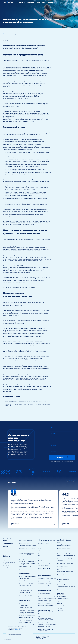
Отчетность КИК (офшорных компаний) (47, 625)
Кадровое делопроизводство (26, 621)
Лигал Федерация (61, 607)
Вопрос (53, 433)
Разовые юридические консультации (28, 582)
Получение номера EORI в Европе (65, 554)
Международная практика (64, 539)
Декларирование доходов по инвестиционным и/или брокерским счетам (46, 620)
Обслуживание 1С (23, 602)
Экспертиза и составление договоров (28, 576)
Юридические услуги (24, 573)
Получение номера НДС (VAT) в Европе (66, 552)
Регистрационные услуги (44, 575)
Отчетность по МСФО (24, 606)
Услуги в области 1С (43, 572)
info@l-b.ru (6, 557)
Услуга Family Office (62, 585)
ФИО (52, 427)
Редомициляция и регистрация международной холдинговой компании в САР (64, 546)
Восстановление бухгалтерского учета (28, 616)
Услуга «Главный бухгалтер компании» (28, 611)
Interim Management (62, 597)
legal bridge (7, 560)
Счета (59, 542)
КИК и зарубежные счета (44, 610)
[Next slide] (73, 482)
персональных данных (62, 463)
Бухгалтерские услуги (25, 601)
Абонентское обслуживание (64, 602)
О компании (31, 2)
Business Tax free (23, 560)
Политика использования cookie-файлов (27, 640)
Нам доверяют (12, 483)
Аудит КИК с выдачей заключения (46, 550)
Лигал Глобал (60, 610)
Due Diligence (41, 557)
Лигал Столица (61, 605)
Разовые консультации (24, 544)
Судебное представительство (26, 580)
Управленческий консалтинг (45, 590)
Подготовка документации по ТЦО (27, 570)
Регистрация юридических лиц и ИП (46, 577)
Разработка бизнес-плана (44, 604)
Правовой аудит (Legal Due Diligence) (27, 584)
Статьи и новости (41, 2)
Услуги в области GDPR (24, 589)
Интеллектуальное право (25, 575)
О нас (4, 536)
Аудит (40, 539)
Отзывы (5, 541)
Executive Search (61, 595)
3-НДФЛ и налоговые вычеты (26, 558)
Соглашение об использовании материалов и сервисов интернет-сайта (43, 637)
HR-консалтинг (42, 592)
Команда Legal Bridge (8, 539)
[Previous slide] (68, 482)
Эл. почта (53, 445)
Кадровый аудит (42, 562)
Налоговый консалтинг (25, 539)
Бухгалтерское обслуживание (26, 604)
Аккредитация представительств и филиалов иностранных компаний (26, 401)
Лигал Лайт (60, 603)
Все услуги (22, 2)
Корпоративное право (24, 578)
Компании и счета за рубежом (64, 540)
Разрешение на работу (43, 587)
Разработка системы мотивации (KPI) (47, 597)
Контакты (50, 2)
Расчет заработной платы (25, 622)
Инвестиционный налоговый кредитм (28, 562)
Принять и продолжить (15, 635)
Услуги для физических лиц (64, 575)
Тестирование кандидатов (63, 598)
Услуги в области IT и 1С (44, 569)
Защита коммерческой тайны (26, 591)
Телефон (53, 451)
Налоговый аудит (42, 552)
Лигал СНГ (60, 609)
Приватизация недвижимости (64, 590)
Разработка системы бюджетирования (47, 599)
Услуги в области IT (43, 570)
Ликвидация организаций (44, 582)
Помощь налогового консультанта (65, 576)
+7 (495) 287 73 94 (8, 553)
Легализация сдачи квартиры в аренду (66, 583)
